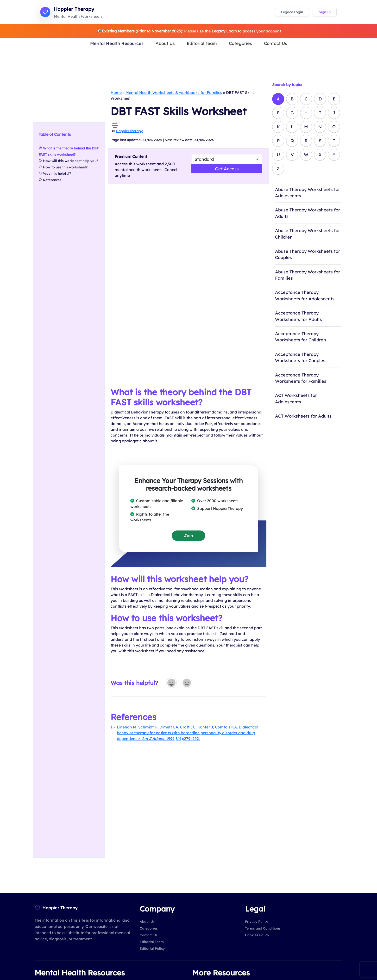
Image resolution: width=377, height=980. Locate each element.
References (52, 180)
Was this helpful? (57, 174)
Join (188, 536)
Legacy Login (292, 12)
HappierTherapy (129, 131)
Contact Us (276, 43)
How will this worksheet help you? (71, 161)
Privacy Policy (257, 922)
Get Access (227, 169)
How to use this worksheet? (65, 167)
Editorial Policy (152, 949)
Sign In (325, 12)
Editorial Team (202, 43)
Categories (240, 43)
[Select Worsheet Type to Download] (227, 159)
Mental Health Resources (117, 43)
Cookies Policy (257, 935)
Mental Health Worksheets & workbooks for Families (174, 92)
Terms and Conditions (263, 928)
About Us (165, 43)
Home (116, 92)
